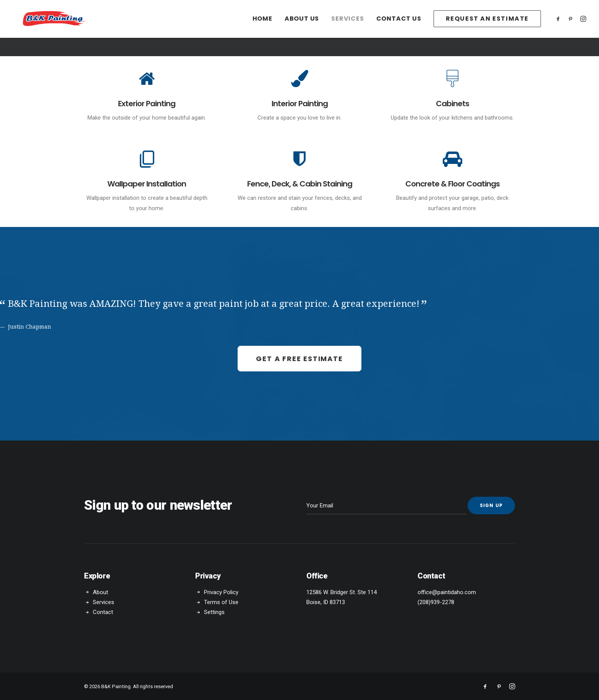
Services (347, 28)
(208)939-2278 (436, 602)
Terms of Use (221, 602)
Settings (214, 612)
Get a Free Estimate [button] (299, 358)
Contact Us (399, 28)
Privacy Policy (221, 592)
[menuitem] (262, 28)
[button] (559, 28)
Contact (103, 612)
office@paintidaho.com (447, 592)
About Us (302, 28)
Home (262, 28)
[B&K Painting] (74, 28)
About (100, 592)
